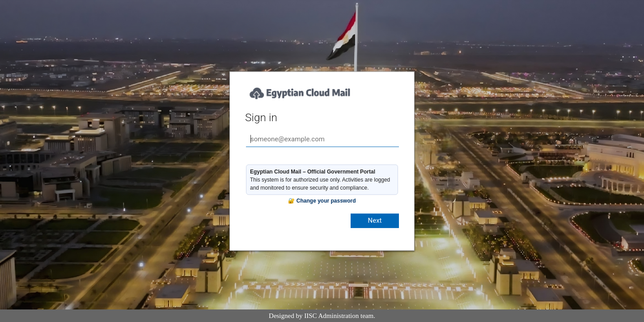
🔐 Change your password (322, 201)
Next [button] (375, 220)
